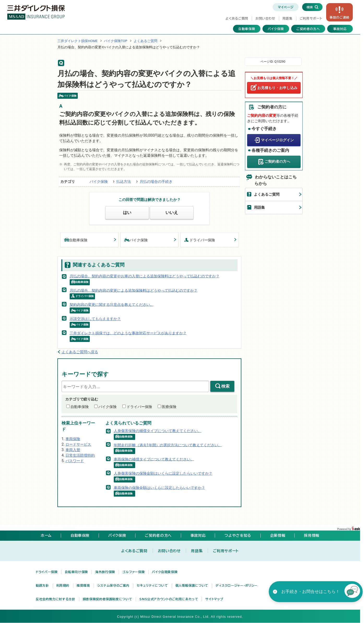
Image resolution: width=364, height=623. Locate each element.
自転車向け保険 (76, 572)
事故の (339, 17)
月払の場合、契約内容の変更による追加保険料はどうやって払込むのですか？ (134, 290)
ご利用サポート (311, 18)
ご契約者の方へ (308, 29)
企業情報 (278, 535)
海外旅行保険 (105, 572)
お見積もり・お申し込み (277, 88)
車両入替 (73, 450)
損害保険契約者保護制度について (108, 599)
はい (127, 212)
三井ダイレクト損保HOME (77, 41)
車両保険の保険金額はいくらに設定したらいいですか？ (159, 487)
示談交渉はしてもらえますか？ (95, 319)
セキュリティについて (152, 585)
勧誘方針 (42, 585)
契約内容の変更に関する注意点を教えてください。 (112, 304)
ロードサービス (78, 444)
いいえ (172, 212)
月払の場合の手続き (156, 182)
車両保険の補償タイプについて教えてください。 (154, 459)
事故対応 (340, 29)
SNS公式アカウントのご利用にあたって (169, 599)
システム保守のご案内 (113, 585)
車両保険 (73, 439)
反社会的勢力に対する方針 (56, 599)
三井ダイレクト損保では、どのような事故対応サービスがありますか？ (128, 333)
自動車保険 (247, 29)
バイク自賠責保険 (165, 572)
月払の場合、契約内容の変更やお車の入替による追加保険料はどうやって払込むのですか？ (145, 276)
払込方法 (124, 182)
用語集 (288, 18)
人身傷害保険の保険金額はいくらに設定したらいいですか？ (163, 473)
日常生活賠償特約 (80, 455)
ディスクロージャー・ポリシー (237, 585)
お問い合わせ (265, 18)
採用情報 (312, 535)
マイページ (286, 7)
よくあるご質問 (237, 18)
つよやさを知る (238, 535)
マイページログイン (277, 140)
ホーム (46, 535)
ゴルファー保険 (133, 572)
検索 (225, 386)
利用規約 (63, 585)
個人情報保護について (192, 585)
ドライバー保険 (200, 240)
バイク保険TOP (116, 41)
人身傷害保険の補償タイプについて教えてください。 (158, 431)
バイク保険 (276, 29)
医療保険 (169, 407)
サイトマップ (214, 599)
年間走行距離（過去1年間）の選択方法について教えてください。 (168, 445)
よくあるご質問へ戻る (80, 352)
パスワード (75, 461)
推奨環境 (83, 585)
